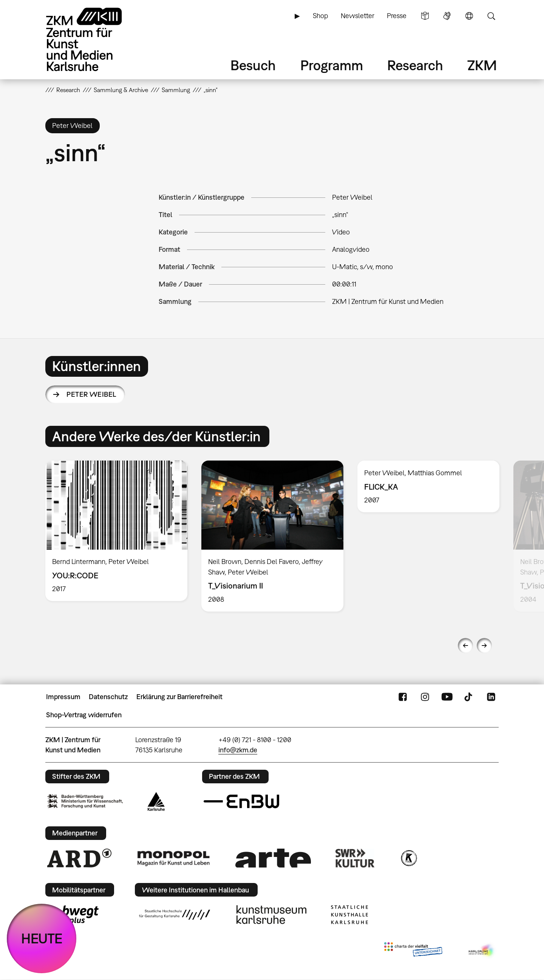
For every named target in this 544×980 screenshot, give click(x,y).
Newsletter (358, 16)
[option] (117, 531)
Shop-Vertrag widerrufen (84, 715)
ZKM (482, 65)
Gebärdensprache (447, 16)
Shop (320, 16)
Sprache (469, 16)
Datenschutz (108, 697)
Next (484, 646)
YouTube (447, 697)
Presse (397, 16)
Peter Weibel (91, 394)
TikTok (469, 697)
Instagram (425, 697)
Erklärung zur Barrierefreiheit (179, 697)
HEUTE (42, 938)
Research (415, 65)
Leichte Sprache (425, 16)
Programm (332, 65)
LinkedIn (491, 697)
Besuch (253, 65)
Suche (491, 16)
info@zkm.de (238, 750)
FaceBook (403, 697)
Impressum (63, 697)
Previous (465, 646)
